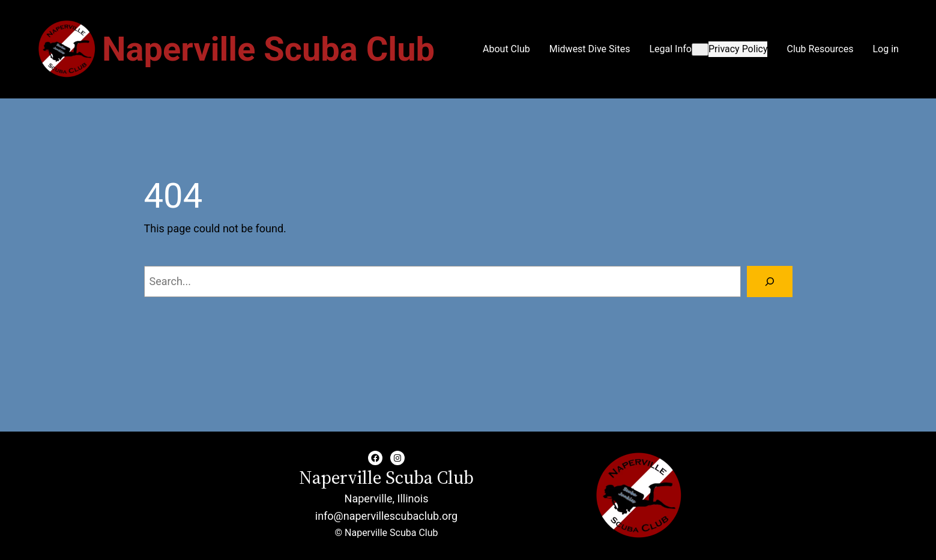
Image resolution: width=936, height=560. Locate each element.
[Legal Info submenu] (700, 50)
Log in (885, 49)
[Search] (770, 282)
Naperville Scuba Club (268, 49)
